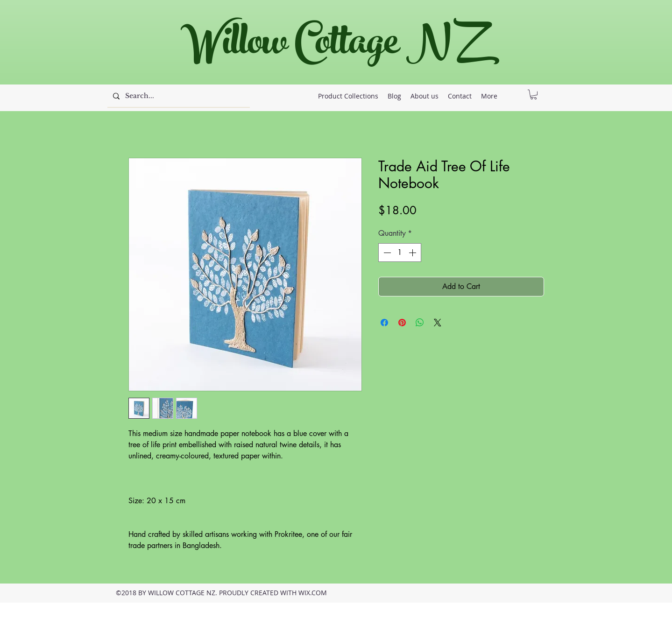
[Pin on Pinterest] (402, 323)
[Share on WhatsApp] (420, 323)
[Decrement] (386, 253)
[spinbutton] (400, 253)
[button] (534, 95)
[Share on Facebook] (384, 323)
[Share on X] (438, 323)
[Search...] (178, 96)
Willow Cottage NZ (331, 46)
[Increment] (413, 253)
